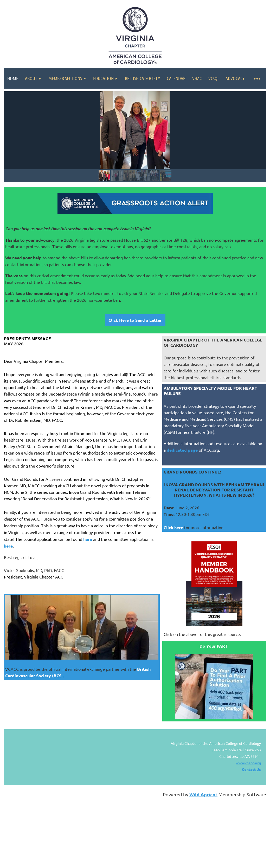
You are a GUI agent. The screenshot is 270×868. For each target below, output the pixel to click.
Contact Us (251, 769)
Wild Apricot (203, 794)
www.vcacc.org (248, 763)
